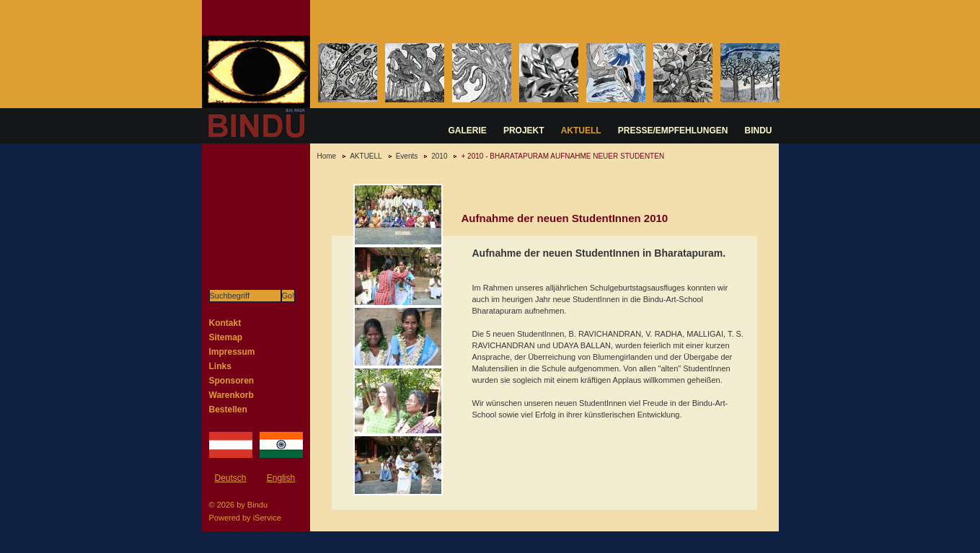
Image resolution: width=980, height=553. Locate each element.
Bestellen (228, 410)
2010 (439, 156)
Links (220, 366)
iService (267, 518)
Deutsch (230, 478)
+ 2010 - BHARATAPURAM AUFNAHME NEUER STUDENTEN (562, 156)
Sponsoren (232, 381)
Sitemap (226, 337)
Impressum (232, 352)
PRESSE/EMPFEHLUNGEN (673, 130)
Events (407, 156)
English (281, 478)
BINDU (759, 130)
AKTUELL (581, 130)
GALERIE (468, 130)
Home (327, 156)
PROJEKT (524, 130)
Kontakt (225, 323)
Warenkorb (231, 395)
